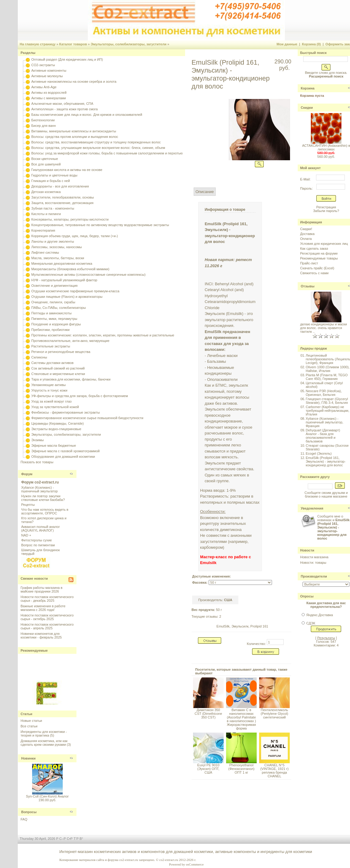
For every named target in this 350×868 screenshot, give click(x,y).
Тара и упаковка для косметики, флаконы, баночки (71, 379)
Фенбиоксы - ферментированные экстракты (65, 412)
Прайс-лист (309, 263)
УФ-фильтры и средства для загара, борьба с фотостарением (80, 396)
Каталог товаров (73, 44)
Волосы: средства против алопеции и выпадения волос (75, 137)
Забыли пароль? (326, 211)
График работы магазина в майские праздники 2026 (41, 589)
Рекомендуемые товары (319, 258)
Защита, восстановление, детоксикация (62, 203)
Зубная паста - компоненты (53, 208)
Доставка (307, 234)
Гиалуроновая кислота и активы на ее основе (67, 170)
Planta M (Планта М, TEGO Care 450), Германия (327, 377)
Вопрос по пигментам (38, 545)
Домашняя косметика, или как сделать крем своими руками (44, 743)
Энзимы (37, 440)
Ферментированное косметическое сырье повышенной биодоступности (87, 418)
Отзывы (308, 286)
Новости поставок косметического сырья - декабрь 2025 (47, 599)
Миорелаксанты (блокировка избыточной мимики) (70, 269)
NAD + (26, 535)
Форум (27, 474)
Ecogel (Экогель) (319, 453)
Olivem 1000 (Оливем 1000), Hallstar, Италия (328, 369)
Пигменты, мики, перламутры (54, 319)
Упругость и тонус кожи (49, 390)
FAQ (24, 819)
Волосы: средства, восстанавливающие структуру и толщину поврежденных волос (96, 142)
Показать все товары (37, 462)
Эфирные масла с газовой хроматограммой (65, 451)
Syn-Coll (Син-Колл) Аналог (47, 796)
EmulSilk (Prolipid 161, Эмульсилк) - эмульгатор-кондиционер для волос (326, 461)
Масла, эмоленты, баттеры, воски (58, 258)
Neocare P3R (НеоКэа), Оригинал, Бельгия (324, 393)
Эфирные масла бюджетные (54, 445)
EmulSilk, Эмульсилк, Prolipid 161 (242, 626)
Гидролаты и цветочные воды (54, 175)
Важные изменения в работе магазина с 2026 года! (43, 608)
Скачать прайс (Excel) (317, 268)
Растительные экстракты (51, 346)
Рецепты (28, 505)
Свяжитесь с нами (314, 273)
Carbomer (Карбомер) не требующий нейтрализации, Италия (327, 411)
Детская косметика (46, 192)
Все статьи (29, 726)
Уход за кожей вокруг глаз (51, 401)
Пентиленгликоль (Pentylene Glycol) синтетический (274, 714)
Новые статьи (31, 721)
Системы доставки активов (52, 363)
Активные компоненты (49, 70)
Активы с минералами (48, 98)
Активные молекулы (47, 76)
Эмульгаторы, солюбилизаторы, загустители (128, 44)
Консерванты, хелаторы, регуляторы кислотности (70, 219)
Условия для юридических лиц (324, 244)
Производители (314, 576)
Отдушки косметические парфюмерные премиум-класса (75, 291)
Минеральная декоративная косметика (62, 263)
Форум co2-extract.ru (40, 482)
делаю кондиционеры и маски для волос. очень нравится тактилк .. (324, 328)
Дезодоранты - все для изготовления (60, 186)
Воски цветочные (45, 159)
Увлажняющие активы (48, 385)
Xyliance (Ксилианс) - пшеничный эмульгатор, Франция (324, 422)
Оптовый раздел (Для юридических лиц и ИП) (67, 59)
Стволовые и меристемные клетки (58, 374)
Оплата (306, 239)
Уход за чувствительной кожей (55, 407)
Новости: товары (313, 563)
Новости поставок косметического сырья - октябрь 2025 (47, 617)
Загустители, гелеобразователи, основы (62, 197)
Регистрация (326, 207)
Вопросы (29, 812)
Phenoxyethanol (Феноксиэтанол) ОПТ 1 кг (241, 769)
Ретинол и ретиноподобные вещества (61, 352)
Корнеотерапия (43, 230)
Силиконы (39, 357)
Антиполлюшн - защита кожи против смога (64, 109)
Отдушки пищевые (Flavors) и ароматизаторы (67, 297)
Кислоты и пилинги (46, 214)
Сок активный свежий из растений (58, 368)
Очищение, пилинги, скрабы (53, 302)
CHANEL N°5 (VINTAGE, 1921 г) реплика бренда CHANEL (274, 771)
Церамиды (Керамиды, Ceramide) (58, 423)
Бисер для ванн (43, 126)
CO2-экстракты (43, 65)
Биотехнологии (43, 120)
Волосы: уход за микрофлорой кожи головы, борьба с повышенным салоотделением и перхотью (107, 153)
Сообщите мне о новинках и (333, 527)
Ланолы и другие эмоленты (53, 241)
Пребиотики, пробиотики (50, 330)
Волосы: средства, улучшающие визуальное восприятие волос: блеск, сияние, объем (98, 148)
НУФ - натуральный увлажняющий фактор (64, 280)
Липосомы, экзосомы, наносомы (56, 247)
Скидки (307, 108)
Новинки (28, 758)
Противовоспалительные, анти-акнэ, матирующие (70, 341)
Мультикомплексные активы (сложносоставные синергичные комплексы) (88, 275)
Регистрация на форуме (319, 253)
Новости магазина (314, 557)
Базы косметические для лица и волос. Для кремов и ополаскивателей (87, 115)
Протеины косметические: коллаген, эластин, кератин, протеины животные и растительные (103, 335)
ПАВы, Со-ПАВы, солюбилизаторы (58, 308)
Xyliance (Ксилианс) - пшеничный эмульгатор (39, 489)
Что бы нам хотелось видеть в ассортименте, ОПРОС (45, 511)
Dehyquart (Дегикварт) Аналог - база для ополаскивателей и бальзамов (323, 436)
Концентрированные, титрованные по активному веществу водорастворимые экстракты (100, 225)
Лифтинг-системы (45, 252)
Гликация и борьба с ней (50, 181)
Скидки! (306, 229)
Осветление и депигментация (54, 286)
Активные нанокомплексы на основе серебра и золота (74, 81)
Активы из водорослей (49, 93)
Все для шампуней (46, 164)
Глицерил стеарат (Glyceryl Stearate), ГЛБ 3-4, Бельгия (327, 401)
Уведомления (312, 508)
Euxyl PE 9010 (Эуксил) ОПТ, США (208, 769)
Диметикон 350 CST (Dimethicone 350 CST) (208, 714)
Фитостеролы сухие (36, 540)
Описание (205, 192)
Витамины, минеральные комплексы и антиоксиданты (74, 131)
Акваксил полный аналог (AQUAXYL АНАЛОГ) (40, 529)
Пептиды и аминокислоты (51, 313)
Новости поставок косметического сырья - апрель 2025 (47, 626)
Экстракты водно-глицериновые (56, 429)
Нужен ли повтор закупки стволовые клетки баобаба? (43, 498)
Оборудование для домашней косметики (63, 457)
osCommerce (195, 864)
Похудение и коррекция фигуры (56, 324)
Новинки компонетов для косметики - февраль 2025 (41, 635)
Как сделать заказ (314, 248)
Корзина (308, 88)
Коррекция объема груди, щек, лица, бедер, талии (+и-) (74, 236)
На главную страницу (37, 44)
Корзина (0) (311, 44)
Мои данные (287, 44)
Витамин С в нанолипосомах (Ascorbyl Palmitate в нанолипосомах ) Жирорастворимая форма (241, 719)
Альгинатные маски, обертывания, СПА (62, 104)
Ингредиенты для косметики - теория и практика (44, 733)
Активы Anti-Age (44, 87)
